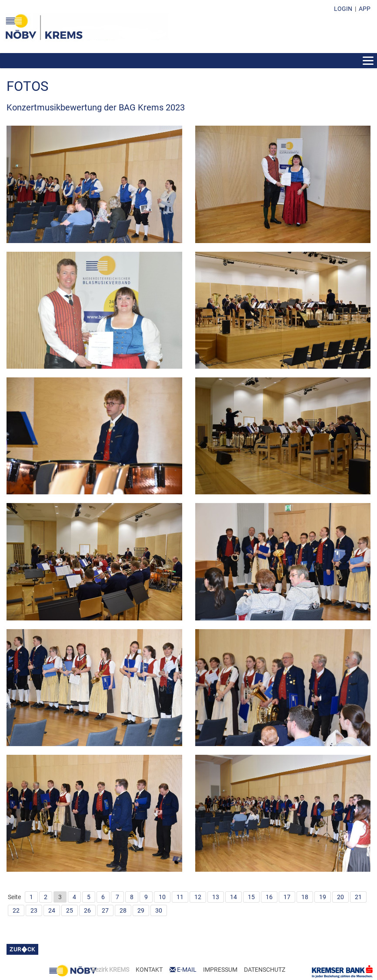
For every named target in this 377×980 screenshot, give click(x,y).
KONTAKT (149, 970)
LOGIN (343, 9)
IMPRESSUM (220, 970)
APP (365, 9)
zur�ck (22, 949)
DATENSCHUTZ (265, 970)
